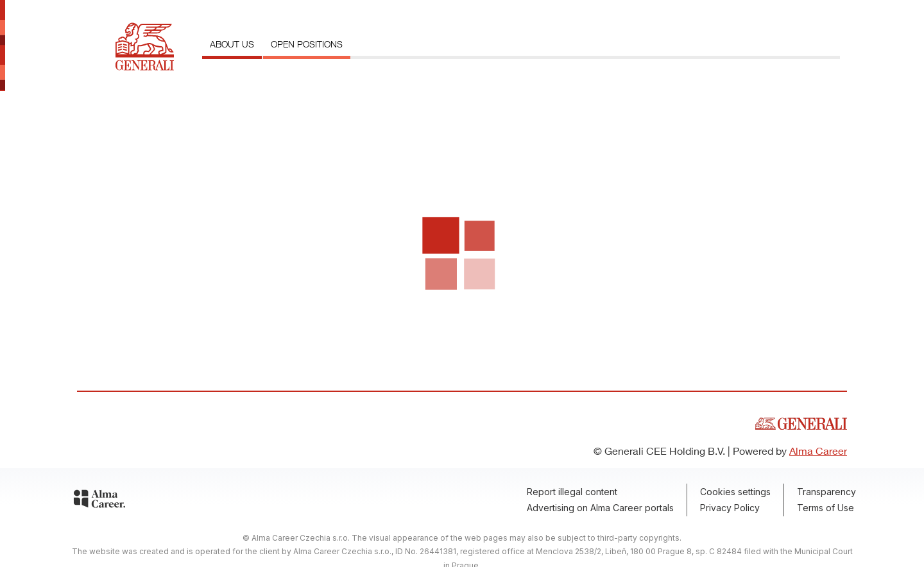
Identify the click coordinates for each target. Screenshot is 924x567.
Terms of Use (826, 508)
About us (232, 44)
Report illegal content (572, 492)
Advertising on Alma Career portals (600, 508)
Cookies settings (735, 492)
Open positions (307, 44)
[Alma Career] (99, 501)
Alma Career (818, 451)
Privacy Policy (730, 508)
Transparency (826, 492)
